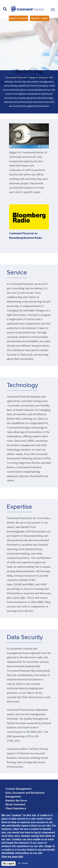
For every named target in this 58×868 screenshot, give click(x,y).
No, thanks (23, 864)
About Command (15, 804)
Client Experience (16, 808)
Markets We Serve (16, 800)
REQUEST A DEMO (40, 18)
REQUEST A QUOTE (18, 18)
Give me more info (12, 857)
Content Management (18, 789)
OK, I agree (9, 864)
